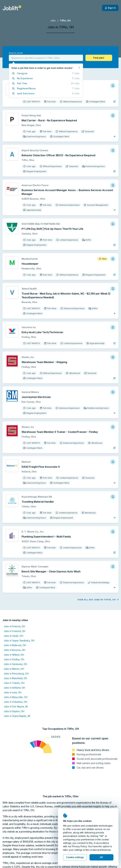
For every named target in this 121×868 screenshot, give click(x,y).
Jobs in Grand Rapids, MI (17, 716)
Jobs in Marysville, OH (16, 697)
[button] (99, 58)
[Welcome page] (12, 8)
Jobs (53, 21)
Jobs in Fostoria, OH (14, 626)
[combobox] (46, 58)
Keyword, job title (16, 53)
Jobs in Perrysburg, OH (16, 674)
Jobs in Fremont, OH (15, 631)
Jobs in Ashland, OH (14, 688)
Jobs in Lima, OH (13, 692)
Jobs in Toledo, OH (14, 683)
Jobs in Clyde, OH (13, 636)
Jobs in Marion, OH (14, 669)
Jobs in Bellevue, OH (15, 645)
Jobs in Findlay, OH (14, 659)
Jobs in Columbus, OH (15, 702)
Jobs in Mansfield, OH (15, 678)
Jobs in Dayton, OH (14, 711)
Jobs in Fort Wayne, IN (16, 707)
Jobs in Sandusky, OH (15, 664)
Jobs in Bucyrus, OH (14, 650)
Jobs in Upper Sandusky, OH (19, 641)
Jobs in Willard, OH (14, 655)
